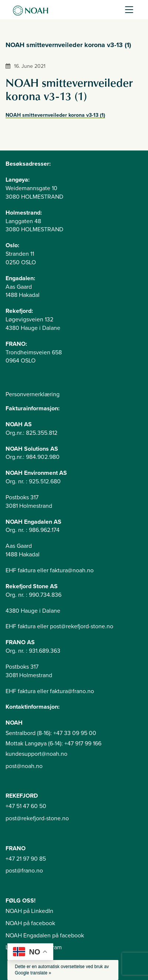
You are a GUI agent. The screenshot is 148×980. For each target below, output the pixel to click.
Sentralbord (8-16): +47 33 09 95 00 (51, 733)
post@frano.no (24, 871)
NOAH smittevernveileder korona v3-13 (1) (55, 115)
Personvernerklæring (33, 394)
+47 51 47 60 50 (26, 806)
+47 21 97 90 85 (26, 859)
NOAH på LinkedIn (29, 911)
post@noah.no (24, 766)
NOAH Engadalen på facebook (45, 936)
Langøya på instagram (34, 947)
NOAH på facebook (30, 923)
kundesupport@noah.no (36, 754)
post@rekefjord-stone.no (37, 818)
